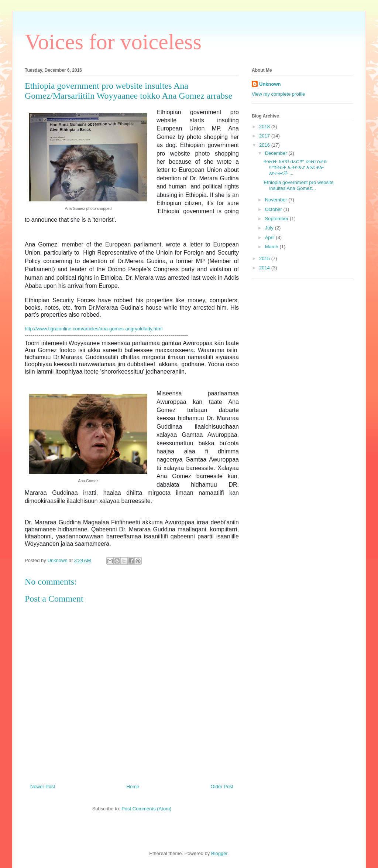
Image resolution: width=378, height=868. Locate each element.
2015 (265, 258)
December (277, 153)
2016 (265, 145)
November (277, 200)
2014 (265, 268)
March (272, 247)
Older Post (222, 787)
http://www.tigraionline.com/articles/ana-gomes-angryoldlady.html (94, 329)
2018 (265, 127)
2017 (265, 136)
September (277, 219)
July (270, 228)
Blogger (219, 853)
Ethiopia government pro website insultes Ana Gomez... (298, 185)
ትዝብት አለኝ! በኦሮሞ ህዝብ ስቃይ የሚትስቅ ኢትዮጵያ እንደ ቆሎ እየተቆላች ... (295, 167)
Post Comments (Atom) (146, 809)
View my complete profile (278, 94)
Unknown (270, 84)
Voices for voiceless (113, 42)
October (274, 209)
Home (133, 787)
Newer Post (43, 787)
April (271, 237)
